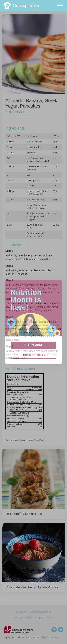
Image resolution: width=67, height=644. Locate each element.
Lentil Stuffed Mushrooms (24, 514)
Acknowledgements (40, 612)
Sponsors (21, 612)
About (50, 618)
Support (39, 618)
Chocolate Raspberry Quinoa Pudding (32, 587)
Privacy (18, 618)
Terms (29, 618)
